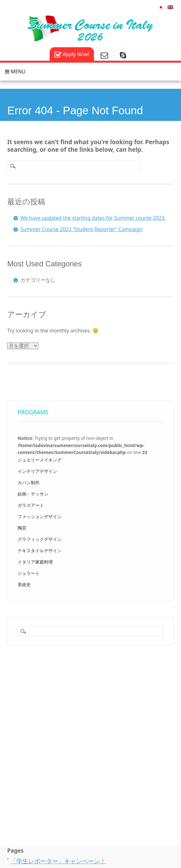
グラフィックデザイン (40, 539)
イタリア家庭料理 (35, 562)
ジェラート (29, 573)
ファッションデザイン (40, 516)
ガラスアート (31, 505)
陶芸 (22, 528)
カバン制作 (29, 482)
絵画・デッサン (33, 494)
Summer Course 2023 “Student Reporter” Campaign (82, 229)
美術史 (24, 584)
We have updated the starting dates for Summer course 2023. (93, 218)
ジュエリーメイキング (40, 460)
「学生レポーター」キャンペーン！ (58, 861)
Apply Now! (72, 55)
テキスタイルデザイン (40, 550)
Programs (33, 412)
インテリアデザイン (37, 471)
